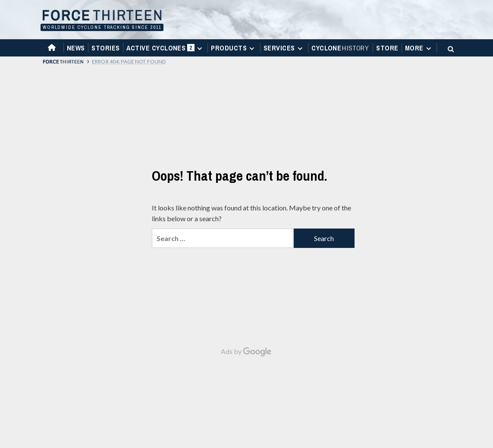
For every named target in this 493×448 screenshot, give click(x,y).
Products (234, 48)
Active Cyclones (165, 50)
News (76, 48)
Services (284, 48)
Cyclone (341, 48)
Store (387, 48)
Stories (105, 48)
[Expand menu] (199, 49)
